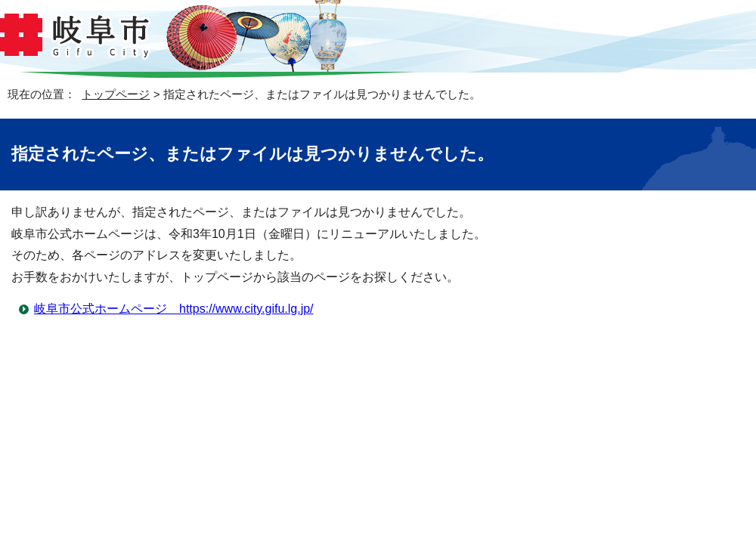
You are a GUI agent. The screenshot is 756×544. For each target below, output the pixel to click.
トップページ (116, 94)
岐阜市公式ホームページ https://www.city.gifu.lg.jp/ (174, 309)
